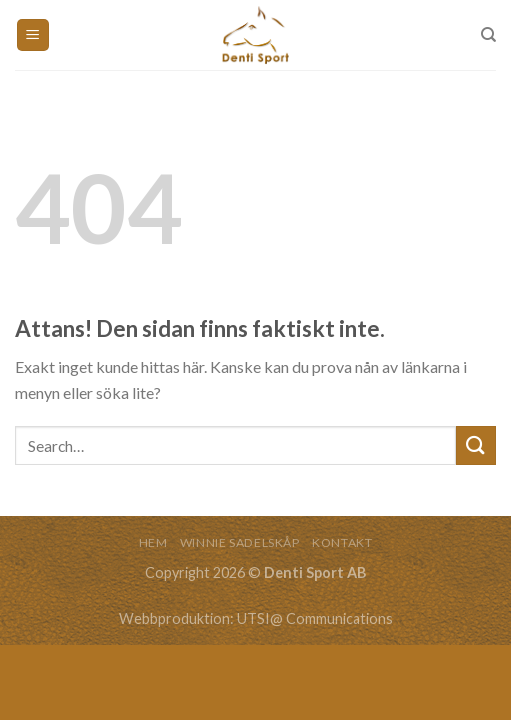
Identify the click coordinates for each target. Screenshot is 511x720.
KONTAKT (342, 542)
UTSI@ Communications (315, 618)
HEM (153, 542)
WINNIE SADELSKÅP (240, 542)
